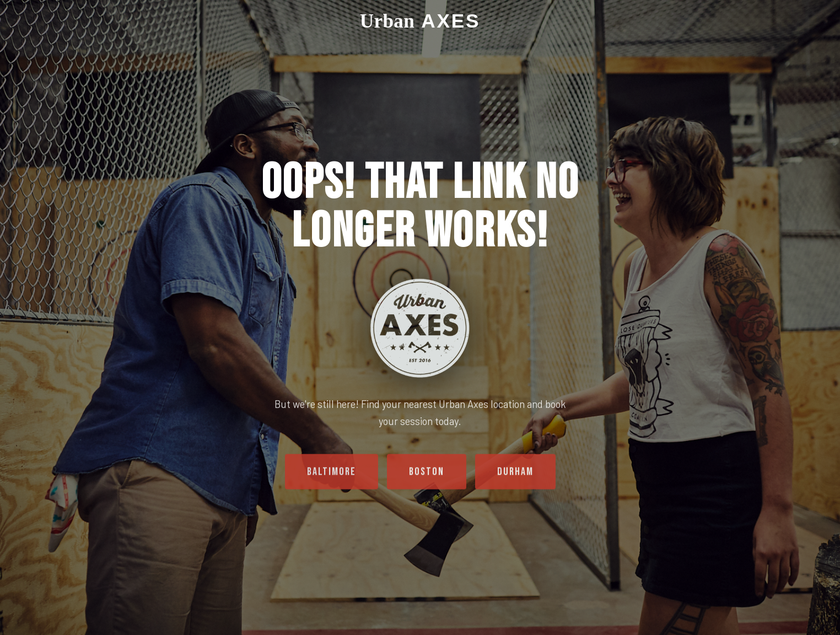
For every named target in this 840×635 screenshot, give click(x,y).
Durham (515, 476)
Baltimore (332, 476)
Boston (427, 476)
